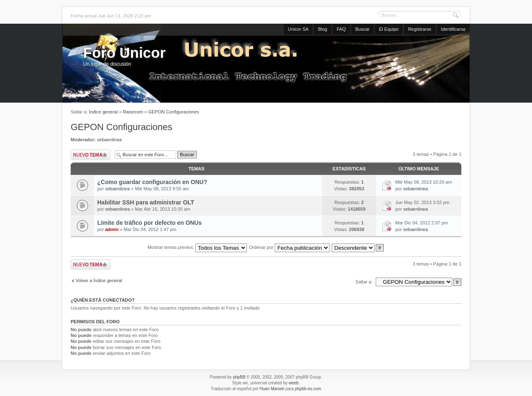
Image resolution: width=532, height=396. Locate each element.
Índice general (103, 112)
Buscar (362, 29)
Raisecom (133, 112)
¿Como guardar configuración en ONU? (152, 182)
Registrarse (420, 29)
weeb (293, 383)
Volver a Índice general (99, 280)
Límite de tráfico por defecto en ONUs (149, 223)
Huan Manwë (272, 389)
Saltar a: (364, 282)
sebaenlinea (110, 140)
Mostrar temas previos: (197, 247)
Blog (323, 29)
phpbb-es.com (308, 389)
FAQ (341, 29)
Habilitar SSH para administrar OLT (146, 202)
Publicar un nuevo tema (91, 155)
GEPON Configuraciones (174, 112)
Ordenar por (289, 247)
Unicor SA (298, 29)
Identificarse (453, 29)
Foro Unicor (124, 53)
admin (112, 229)
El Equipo (389, 29)
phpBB (239, 377)
